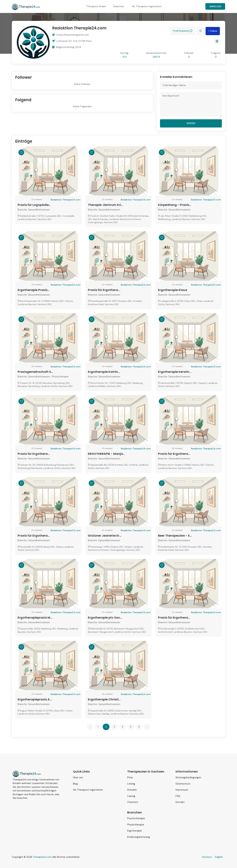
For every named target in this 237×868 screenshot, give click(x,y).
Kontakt (180, 802)
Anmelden (215, 6)
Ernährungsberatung (139, 837)
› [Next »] (147, 727)
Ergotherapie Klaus (173, 290)
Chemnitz (133, 802)
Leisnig (131, 784)
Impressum (182, 790)
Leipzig (131, 796)
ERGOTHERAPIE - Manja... (106, 454)
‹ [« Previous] (90, 727)
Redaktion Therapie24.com (66, 200)
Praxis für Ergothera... (104, 290)
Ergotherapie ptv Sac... (105, 618)
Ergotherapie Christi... (104, 699)
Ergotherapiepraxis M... (35, 618)
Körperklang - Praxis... (175, 205)
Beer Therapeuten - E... (175, 536)
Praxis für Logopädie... (34, 205)
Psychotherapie (136, 818)
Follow (213, 31)
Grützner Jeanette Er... (105, 536)
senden (191, 123)
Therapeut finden (96, 6)
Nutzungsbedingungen (188, 777)
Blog (75, 784)
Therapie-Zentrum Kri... (105, 205)
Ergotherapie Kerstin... (175, 372)
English (219, 857)
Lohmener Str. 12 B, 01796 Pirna (72, 41)
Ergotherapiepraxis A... (35, 699)
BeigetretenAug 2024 (67, 47)
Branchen (119, 6)
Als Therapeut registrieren (147, 6)
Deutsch (207, 857)
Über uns (78, 777)
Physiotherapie (136, 825)
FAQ (178, 796)
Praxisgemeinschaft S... (35, 372)
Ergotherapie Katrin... (104, 372)
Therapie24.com (42, 857)
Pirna (130, 777)
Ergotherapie (135, 831)
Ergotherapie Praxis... (33, 290)
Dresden (132, 790)
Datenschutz (183, 784)
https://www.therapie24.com (71, 35)
